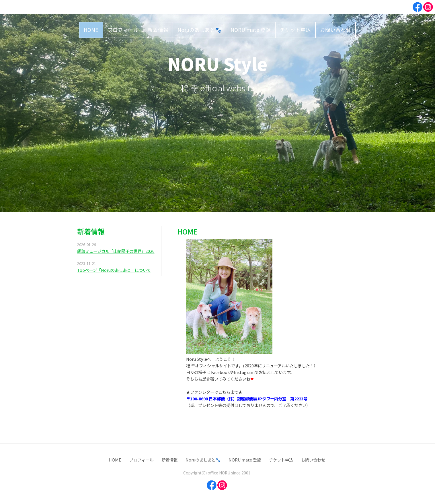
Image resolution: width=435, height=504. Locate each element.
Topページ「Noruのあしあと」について (114, 270)
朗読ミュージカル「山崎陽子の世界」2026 (116, 251)
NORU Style (218, 63)
